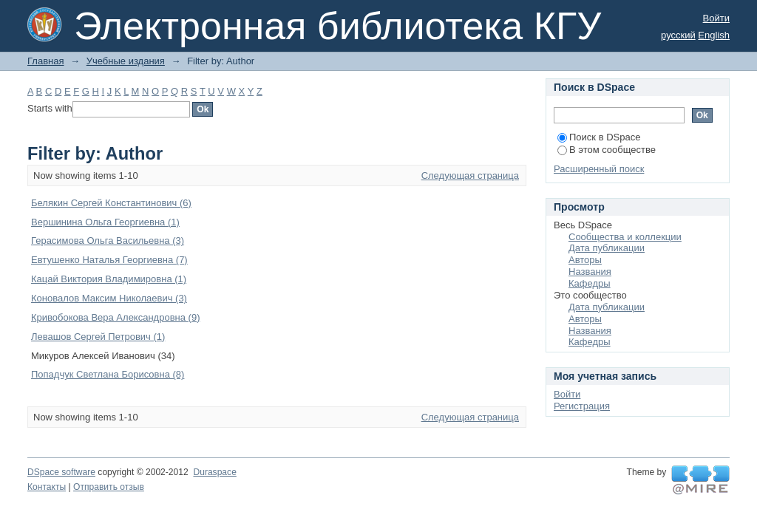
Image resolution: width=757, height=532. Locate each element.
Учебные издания (126, 61)
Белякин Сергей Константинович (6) (111, 203)
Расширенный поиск (599, 169)
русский (678, 35)
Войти (716, 18)
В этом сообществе (607, 150)
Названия (590, 272)
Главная (45, 61)
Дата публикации (607, 248)
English (714, 35)
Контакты (47, 487)
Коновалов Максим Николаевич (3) (109, 298)
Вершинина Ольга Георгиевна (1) (105, 222)
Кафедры (590, 283)
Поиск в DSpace (599, 137)
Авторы (585, 260)
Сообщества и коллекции (625, 237)
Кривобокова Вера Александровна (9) (115, 317)
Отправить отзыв (109, 487)
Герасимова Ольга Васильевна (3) (108, 241)
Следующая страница (470, 175)
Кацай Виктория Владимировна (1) (109, 279)
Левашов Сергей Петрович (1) (98, 337)
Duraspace (214, 472)
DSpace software (61, 472)
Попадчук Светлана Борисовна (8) (108, 374)
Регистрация (582, 406)
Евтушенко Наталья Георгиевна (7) (109, 260)
